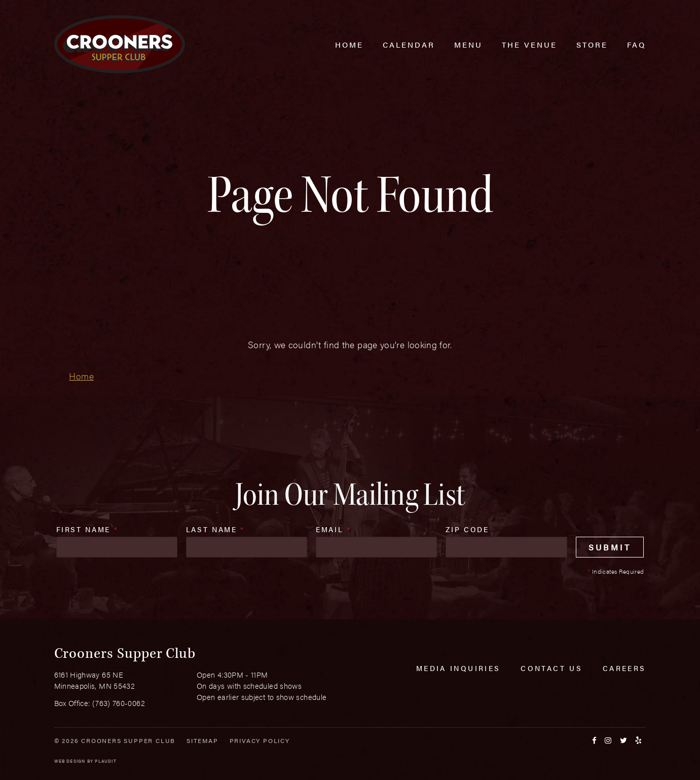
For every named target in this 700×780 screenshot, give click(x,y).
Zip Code (467, 529)
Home (81, 376)
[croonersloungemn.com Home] (120, 44)
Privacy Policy (260, 740)
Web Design (70, 761)
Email (334, 529)
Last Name (215, 529)
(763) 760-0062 (119, 703)
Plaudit (105, 761)
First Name (87, 529)
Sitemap (202, 740)
